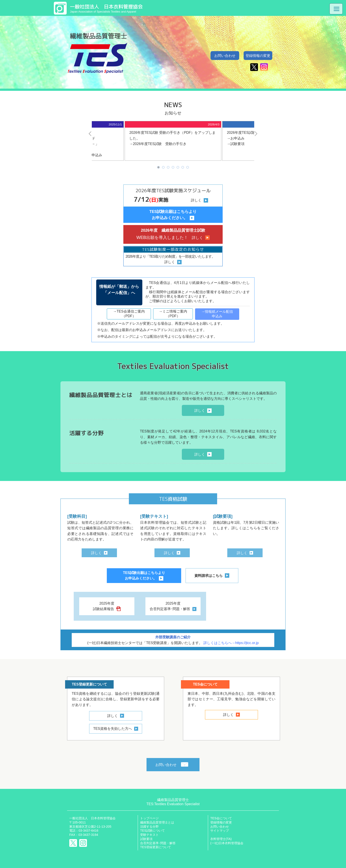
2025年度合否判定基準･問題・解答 (170, 606)
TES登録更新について (156, 847)
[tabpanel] (173, 141)
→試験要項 (236, 144)
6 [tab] (183, 168)
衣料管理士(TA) (221, 839)
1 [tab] (158, 168)
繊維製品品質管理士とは (157, 822)
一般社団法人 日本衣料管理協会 (92, 818)
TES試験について (152, 831)
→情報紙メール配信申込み (217, 314)
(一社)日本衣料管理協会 (227, 843)
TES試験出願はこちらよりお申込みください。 (144, 576)
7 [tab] (187, 168)
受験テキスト (149, 835)
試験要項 (146, 839)
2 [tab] (163, 168)
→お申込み (236, 138)
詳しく (200, 411)
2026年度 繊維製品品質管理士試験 (173, 235)
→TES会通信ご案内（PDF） (129, 314)
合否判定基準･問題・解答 (158, 843)
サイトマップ (220, 831)
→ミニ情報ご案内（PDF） (173, 314)
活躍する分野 (149, 827)
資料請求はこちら (209, 576)
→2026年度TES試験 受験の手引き (158, 144)
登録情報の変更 (258, 56)
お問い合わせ (225, 56)
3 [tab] (168, 168)
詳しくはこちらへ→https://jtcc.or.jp (231, 643)
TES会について (221, 818)
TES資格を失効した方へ (112, 729)
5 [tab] (178, 168)
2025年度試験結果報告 (104, 606)
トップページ (149, 818)
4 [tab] (173, 168)
